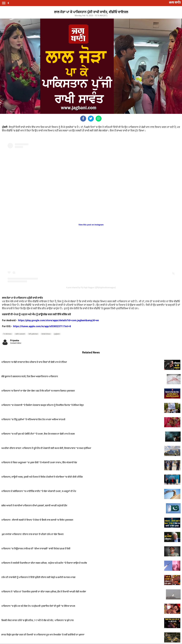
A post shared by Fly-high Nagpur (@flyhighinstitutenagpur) (91, 287)
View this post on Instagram (91, 225)
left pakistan (33, 334)
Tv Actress (7, 334)
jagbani (57, 334)
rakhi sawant (20, 334)
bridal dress (46, 334)
